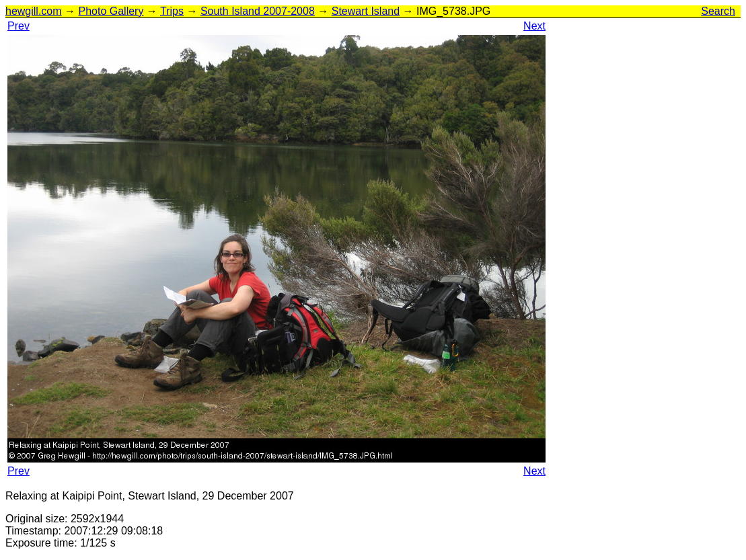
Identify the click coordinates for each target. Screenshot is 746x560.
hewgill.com (34, 11)
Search (718, 11)
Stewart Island (366, 11)
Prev (18, 26)
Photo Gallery (111, 11)
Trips (172, 11)
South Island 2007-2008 (258, 11)
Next (534, 26)
